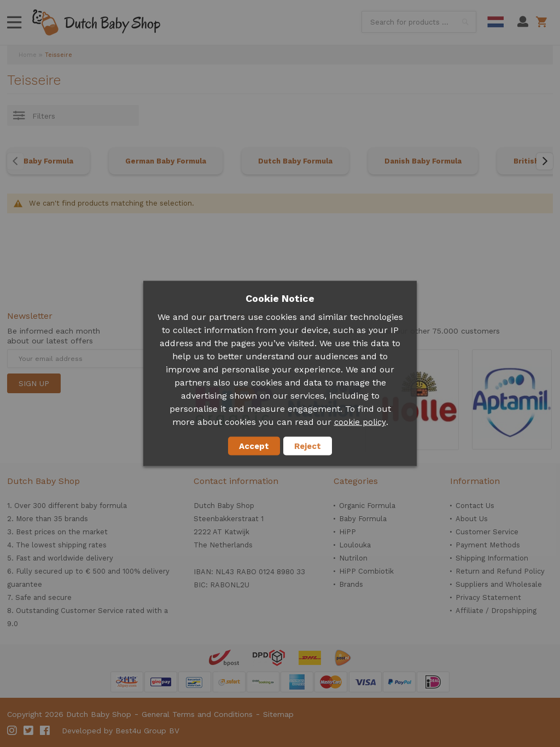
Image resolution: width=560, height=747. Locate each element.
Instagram (13, 731)
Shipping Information (492, 558)
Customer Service (487, 532)
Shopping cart (543, 22)
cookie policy (360, 422)
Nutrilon (353, 558)
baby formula (104, 506)
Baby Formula (48, 161)
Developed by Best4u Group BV (121, 731)
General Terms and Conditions (197, 714)
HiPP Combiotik (366, 571)
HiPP (348, 532)
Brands (351, 584)
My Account (523, 22)
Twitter (29, 731)
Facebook (45, 731)
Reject (308, 446)
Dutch (495, 22)
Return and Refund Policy (500, 571)
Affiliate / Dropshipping (496, 611)
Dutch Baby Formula (295, 161)
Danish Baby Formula (423, 161)
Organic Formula (367, 506)
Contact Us (475, 506)
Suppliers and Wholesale (499, 584)
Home (28, 55)
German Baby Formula (166, 161)
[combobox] (419, 22)
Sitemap (278, 714)
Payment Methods (488, 545)
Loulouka (355, 545)
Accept (254, 446)
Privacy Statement (488, 597)
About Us (472, 519)
